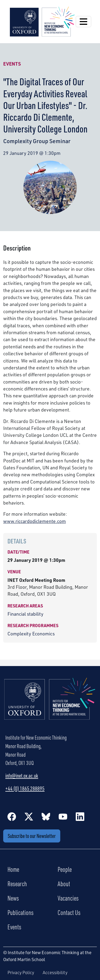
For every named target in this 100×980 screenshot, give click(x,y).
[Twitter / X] (29, 816)
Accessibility (55, 972)
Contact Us (69, 912)
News (13, 898)
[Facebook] (12, 816)
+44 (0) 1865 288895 (25, 788)
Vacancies (68, 898)
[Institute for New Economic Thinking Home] (50, 704)
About (64, 884)
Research (17, 884)
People (65, 869)
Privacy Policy (21, 972)
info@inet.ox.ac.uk (22, 776)
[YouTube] (63, 816)
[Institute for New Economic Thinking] (42, 21)
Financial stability (25, 614)
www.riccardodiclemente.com (35, 521)
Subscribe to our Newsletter (32, 836)
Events (12, 64)
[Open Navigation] (83, 22)
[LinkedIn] (80, 816)
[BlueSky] (46, 816)
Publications (21, 912)
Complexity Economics (31, 634)
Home (13, 869)
